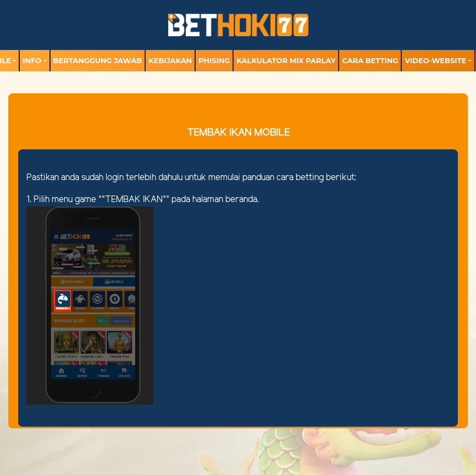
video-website (435, 60)
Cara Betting (370, 60)
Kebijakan (170, 60)
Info (32, 60)
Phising (214, 60)
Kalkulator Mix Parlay (286, 60)
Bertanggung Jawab (98, 60)
